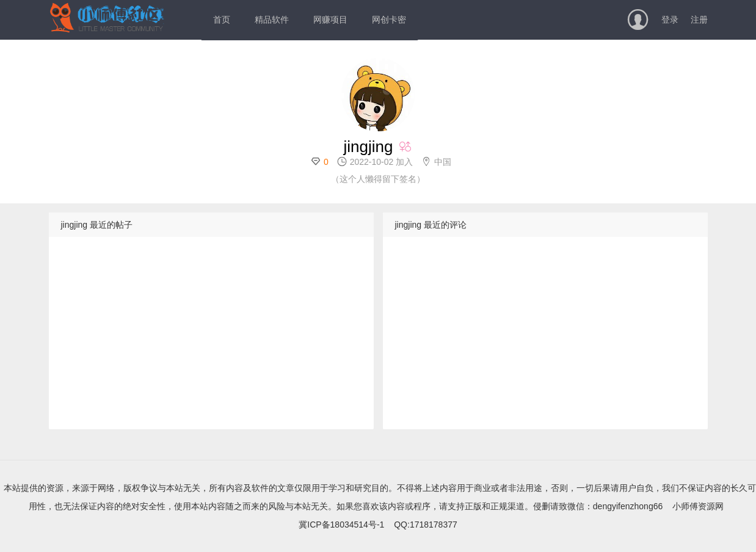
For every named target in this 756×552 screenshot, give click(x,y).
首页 (222, 20)
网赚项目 (330, 20)
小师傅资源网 (698, 506)
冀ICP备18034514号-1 (341, 525)
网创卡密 (389, 20)
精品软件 (272, 20)
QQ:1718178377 (426, 525)
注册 (699, 20)
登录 (670, 20)
